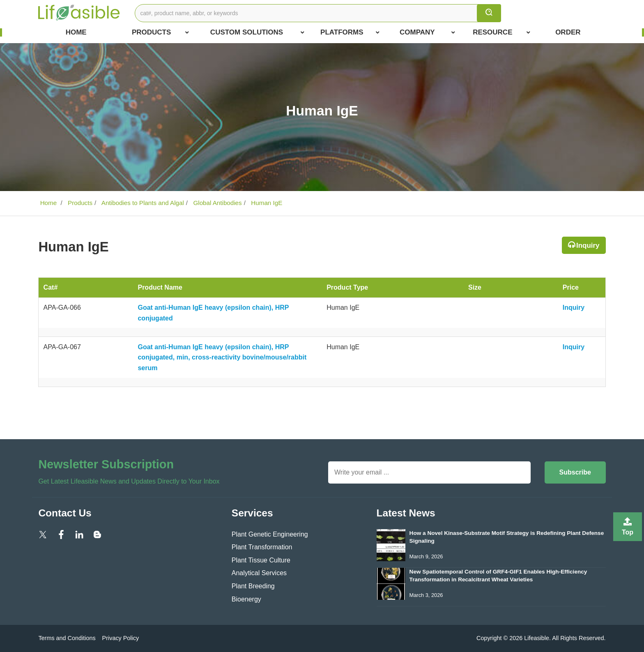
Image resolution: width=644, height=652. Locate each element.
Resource (501, 32)
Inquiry (588, 245)
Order (568, 32)
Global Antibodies (216, 203)
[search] (489, 13)
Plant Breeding (253, 586)
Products (160, 32)
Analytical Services (259, 573)
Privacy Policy (121, 638)
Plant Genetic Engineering (270, 534)
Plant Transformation (262, 547)
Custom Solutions (257, 32)
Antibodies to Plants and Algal (142, 203)
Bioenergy (246, 599)
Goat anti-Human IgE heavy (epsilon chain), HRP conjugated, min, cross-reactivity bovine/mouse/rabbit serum (222, 357)
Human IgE (266, 203)
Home (76, 32)
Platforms (350, 32)
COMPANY (427, 32)
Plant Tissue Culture (261, 560)
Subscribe (575, 472)
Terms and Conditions (67, 638)
